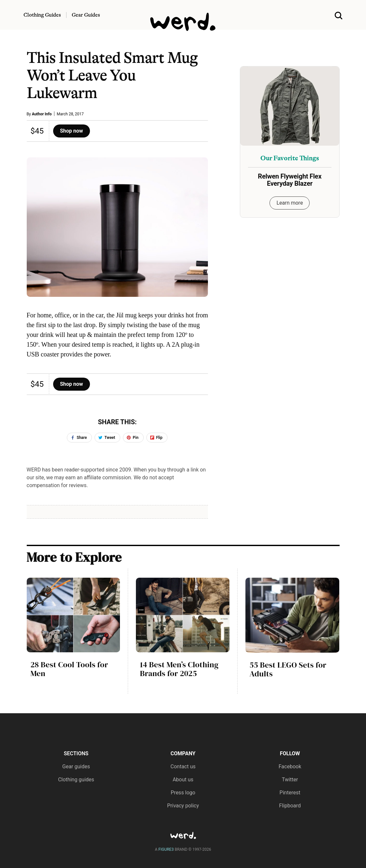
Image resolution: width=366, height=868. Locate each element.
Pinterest (290, 793)
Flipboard (290, 806)
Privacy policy (183, 806)
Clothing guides (76, 780)
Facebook (290, 767)
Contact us (183, 767)
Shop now (72, 131)
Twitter (290, 780)
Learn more (290, 203)
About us (183, 780)
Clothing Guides (42, 15)
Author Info (42, 114)
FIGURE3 (166, 849)
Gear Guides (86, 15)
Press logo (183, 793)
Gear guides (76, 767)
